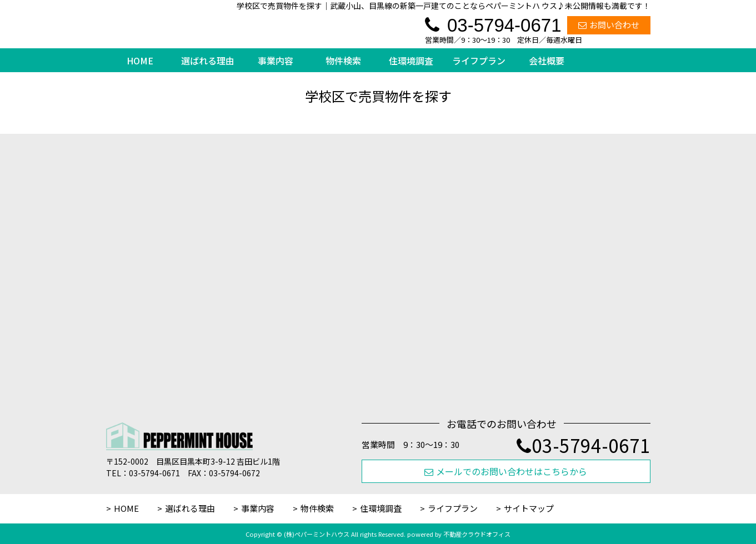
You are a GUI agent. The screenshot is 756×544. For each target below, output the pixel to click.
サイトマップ (529, 508)
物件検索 (343, 61)
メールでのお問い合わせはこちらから (506, 471)
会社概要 (547, 61)
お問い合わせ (609, 25)
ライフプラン (479, 61)
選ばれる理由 (208, 61)
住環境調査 (411, 61)
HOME (140, 61)
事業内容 (276, 61)
